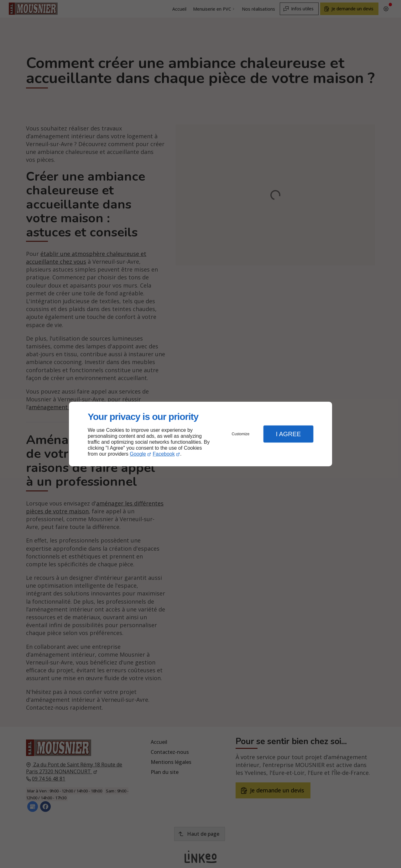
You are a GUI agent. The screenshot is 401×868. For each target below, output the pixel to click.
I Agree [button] (288, 434)
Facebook (164, 454)
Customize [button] (241, 434)
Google (138, 454)
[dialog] (200, 434)
